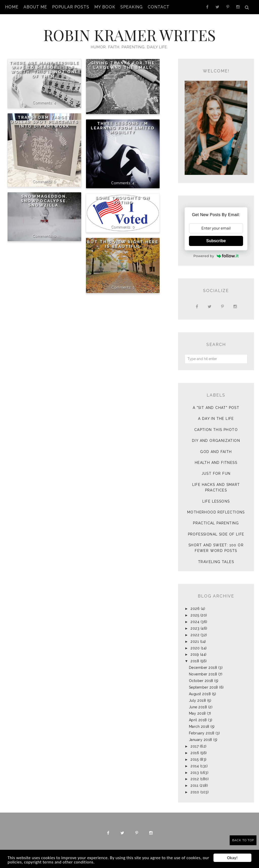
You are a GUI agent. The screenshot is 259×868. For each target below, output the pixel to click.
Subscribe (216, 241)
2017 (195, 746)
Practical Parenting (216, 523)
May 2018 (197, 713)
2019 (195, 654)
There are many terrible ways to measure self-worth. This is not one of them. (44, 70)
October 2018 (201, 681)
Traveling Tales (216, 562)
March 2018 (199, 727)
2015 (195, 759)
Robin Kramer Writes (129, 35)
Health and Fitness (216, 463)
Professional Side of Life (216, 534)
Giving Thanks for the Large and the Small (123, 65)
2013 (195, 773)
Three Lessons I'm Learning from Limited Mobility (123, 128)
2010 (195, 792)
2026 (195, 609)
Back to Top (243, 840)
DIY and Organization (216, 441)
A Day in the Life (216, 419)
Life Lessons (216, 501)
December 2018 (203, 668)
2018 (195, 661)
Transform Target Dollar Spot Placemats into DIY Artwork (44, 122)
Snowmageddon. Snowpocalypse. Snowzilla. (44, 201)
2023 (195, 628)
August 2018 (200, 694)
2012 (195, 779)
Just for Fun (216, 473)
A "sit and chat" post (216, 408)
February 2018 (202, 733)
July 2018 (198, 700)
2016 (195, 753)
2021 (195, 642)
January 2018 (201, 740)
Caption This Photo (216, 430)
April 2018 (198, 720)
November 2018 (203, 674)
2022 (195, 635)
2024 (195, 622)
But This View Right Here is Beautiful (123, 244)
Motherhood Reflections (216, 512)
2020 (195, 648)
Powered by (216, 256)
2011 (194, 786)
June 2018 (198, 707)
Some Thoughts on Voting (123, 200)
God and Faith (216, 452)
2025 (195, 615)
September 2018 (203, 687)
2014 (195, 766)
